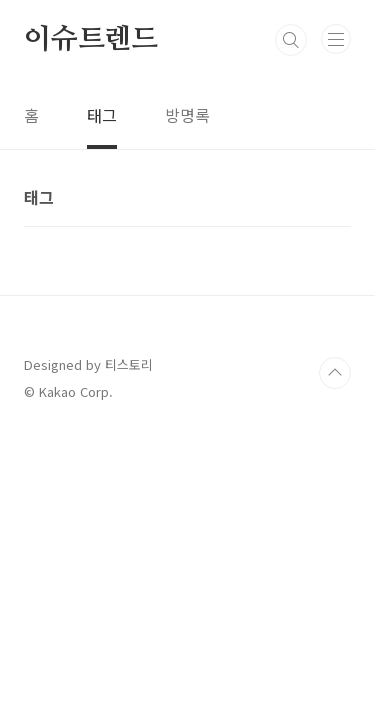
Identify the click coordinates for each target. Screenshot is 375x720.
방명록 (187, 115)
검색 (291, 40)
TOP (335, 373)
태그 (102, 115)
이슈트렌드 (91, 40)
